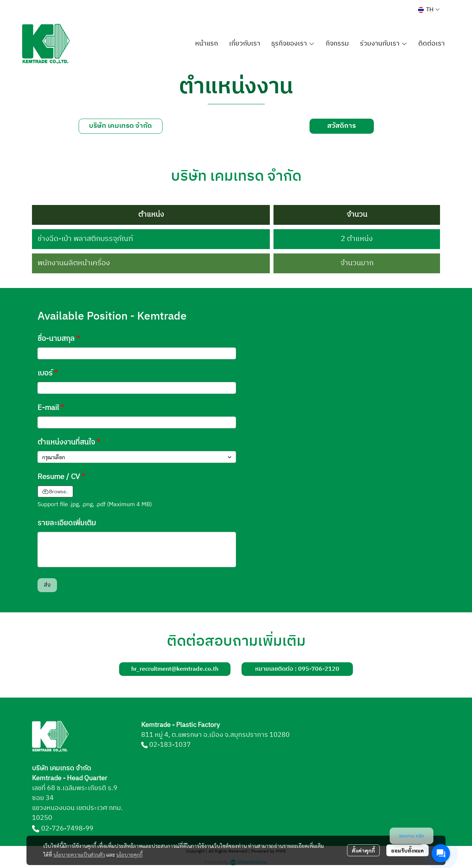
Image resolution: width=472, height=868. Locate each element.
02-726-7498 (62, 829)
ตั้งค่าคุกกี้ (363, 850)
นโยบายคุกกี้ (129, 854)
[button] (429, 10)
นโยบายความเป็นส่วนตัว (79, 854)
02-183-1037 (170, 745)
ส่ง (47, 585)
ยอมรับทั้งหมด (407, 850)
